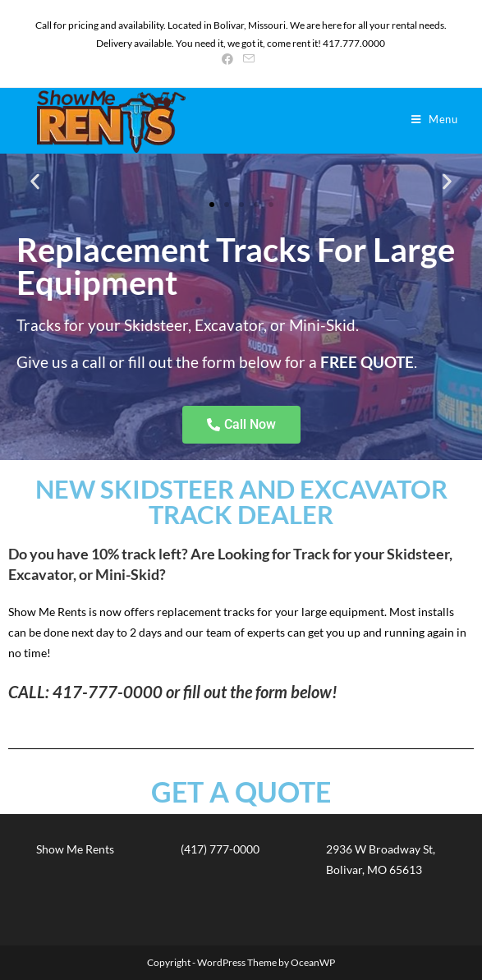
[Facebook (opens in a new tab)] (230, 59)
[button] (35, 181)
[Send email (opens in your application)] (249, 59)
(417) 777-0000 (220, 849)
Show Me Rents (75, 849)
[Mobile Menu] (435, 119)
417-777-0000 (108, 692)
